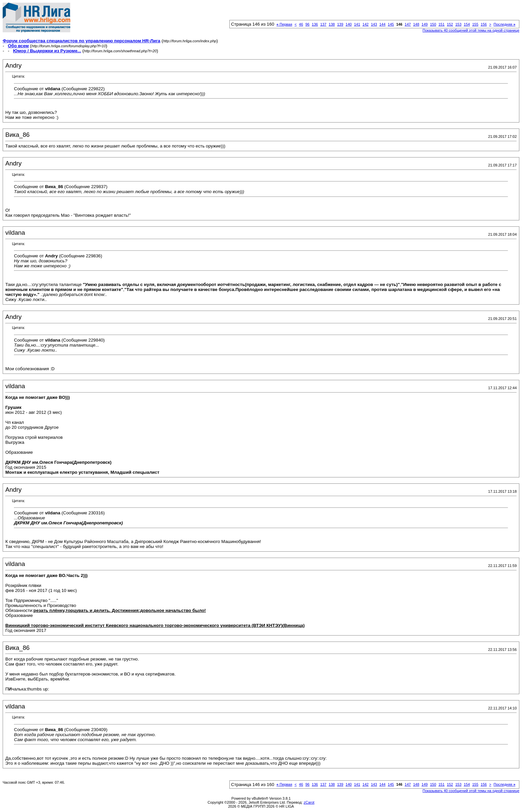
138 (332, 24)
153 (458, 24)
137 (323, 24)
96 (307, 24)
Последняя (505, 24)
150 (433, 24)
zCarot (309, 802)
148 (416, 24)
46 (301, 24)
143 (374, 24)
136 (315, 24)
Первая (284, 24)
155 (475, 24)
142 (366, 24)
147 (408, 24)
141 (357, 24)
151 (441, 24)
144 (382, 24)
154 (467, 24)
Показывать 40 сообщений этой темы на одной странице (471, 30)
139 (340, 24)
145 (391, 24)
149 (424, 24)
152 (450, 24)
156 (484, 24)
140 (349, 24)
